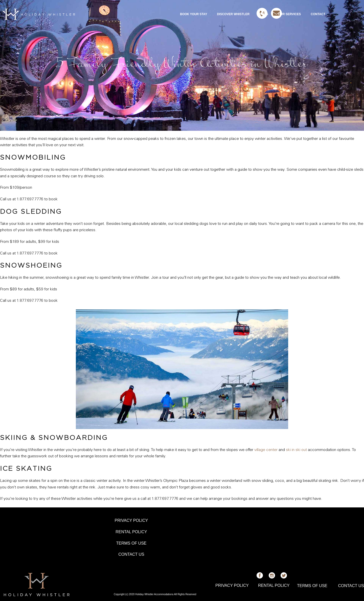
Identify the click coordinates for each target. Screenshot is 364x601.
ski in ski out (296, 450)
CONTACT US (131, 554)
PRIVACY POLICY (131, 520)
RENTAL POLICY (131, 532)
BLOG (264, 14)
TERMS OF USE (131, 543)
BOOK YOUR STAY (194, 14)
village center (266, 450)
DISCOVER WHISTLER (233, 14)
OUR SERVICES (289, 14)
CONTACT (318, 14)
